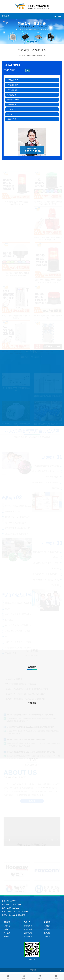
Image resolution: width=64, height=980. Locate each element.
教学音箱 (11, 114)
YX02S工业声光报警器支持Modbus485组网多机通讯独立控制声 (31, 727)
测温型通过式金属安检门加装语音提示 (48, 396)
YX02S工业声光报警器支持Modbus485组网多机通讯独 (25, 694)
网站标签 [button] (33, 970)
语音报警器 (28, 926)
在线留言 (47, 933)
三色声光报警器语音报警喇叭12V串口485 (20, 684)
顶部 (56, 977)
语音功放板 (12, 95)
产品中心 (27, 922)
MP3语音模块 (13, 85)
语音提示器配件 (14, 100)
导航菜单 (6, 16)
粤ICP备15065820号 (10, 915)
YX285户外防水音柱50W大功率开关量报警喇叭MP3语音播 (27, 689)
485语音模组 (12, 90)
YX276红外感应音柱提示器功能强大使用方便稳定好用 (27, 739)
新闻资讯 (47, 922)
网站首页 (7, 922)
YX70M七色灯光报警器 (14, 679)
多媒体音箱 (28, 933)
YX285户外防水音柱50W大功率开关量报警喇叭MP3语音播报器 (30, 714)
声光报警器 (12, 105)
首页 (8, 977)
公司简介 (7, 926)
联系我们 (7, 936)
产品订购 (47, 936)
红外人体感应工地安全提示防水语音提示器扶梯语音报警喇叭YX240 (32, 752)
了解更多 (32, 801)
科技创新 (47, 929)
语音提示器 (12, 109)
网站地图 (21, 915)
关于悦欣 (7, 933)
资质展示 (7, 929)
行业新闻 (47, 926)
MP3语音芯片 (13, 80)
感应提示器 (12, 119)
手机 (24, 977)
